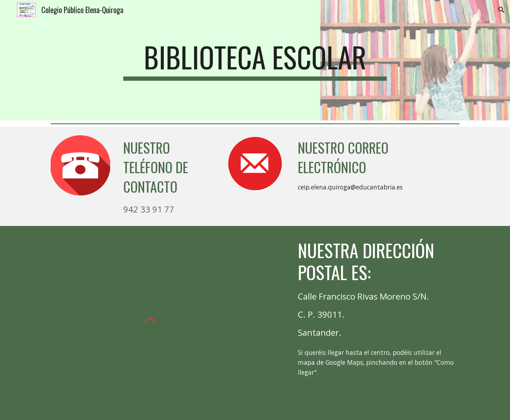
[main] (255, 60)
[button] (501, 10)
